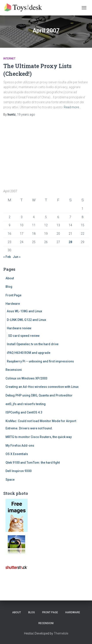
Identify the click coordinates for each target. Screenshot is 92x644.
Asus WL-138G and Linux (24, 311)
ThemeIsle (61, 633)
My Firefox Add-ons (20, 446)
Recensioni (14, 370)
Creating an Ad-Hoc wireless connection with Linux (42, 387)
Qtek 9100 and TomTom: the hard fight (33, 463)
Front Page (13, 295)
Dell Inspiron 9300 (19, 471)
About (10, 278)
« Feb (7, 257)
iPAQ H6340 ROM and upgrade (29, 353)
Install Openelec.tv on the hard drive (33, 344)
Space (10, 480)
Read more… (72, 107)
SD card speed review (24, 336)
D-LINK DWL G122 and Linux (26, 320)
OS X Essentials (17, 454)
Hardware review (19, 328)
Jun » (17, 257)
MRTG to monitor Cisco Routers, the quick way (39, 437)
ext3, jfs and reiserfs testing (26, 404)
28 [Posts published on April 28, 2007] (70, 242)
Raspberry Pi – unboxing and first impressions (40, 361)
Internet (9, 59)
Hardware (13, 304)
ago (26, 114)
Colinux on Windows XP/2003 (26, 378)
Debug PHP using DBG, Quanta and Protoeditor (39, 395)
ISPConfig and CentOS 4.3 (24, 412)
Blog (9, 287)
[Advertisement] (31, 151)
